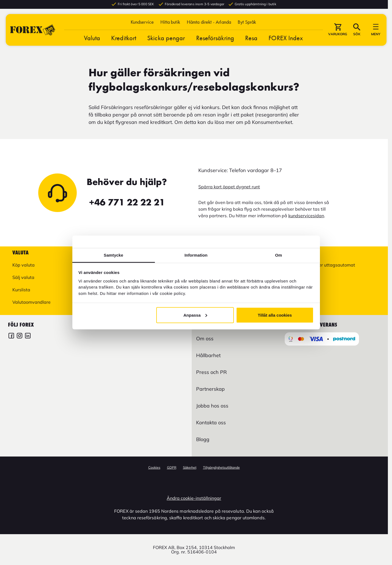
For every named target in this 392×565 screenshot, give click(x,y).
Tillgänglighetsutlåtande (221, 467)
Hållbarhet (208, 355)
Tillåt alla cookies (275, 315)
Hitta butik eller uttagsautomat (323, 265)
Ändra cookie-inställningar (194, 498)
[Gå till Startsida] (33, 33)
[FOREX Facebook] (11, 336)
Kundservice (142, 25)
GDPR (172, 467)
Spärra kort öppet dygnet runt (229, 187)
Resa (251, 41)
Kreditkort (124, 41)
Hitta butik (170, 25)
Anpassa (195, 315)
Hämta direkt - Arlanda (209, 25)
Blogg (203, 439)
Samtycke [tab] (113, 255)
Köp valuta (24, 265)
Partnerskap (210, 389)
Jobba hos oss (212, 406)
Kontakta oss (211, 423)
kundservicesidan (306, 216)
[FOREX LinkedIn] (28, 336)
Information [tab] (196, 255)
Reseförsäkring (215, 41)
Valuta (92, 41)
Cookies (154, 467)
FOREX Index (286, 41)
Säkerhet (190, 467)
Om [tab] (279, 255)
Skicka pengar (166, 41)
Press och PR (211, 372)
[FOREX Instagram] (20, 336)
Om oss (205, 339)
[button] (247, 25)
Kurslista (21, 290)
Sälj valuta (23, 277)
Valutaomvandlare (31, 302)
